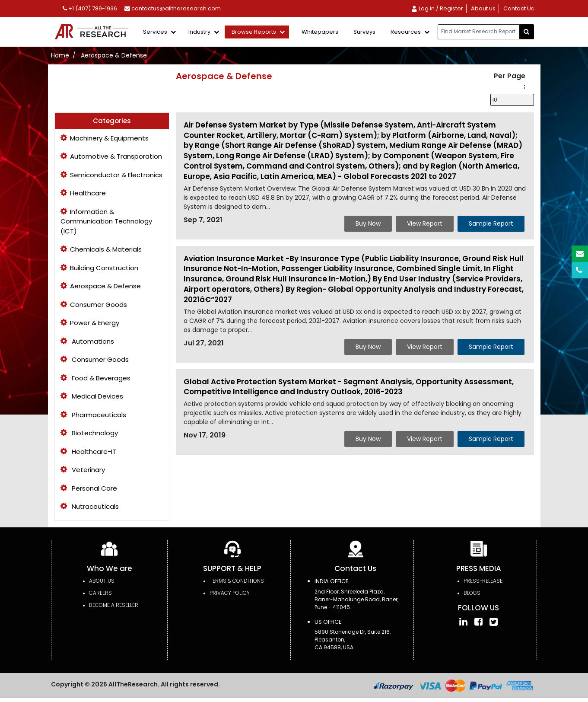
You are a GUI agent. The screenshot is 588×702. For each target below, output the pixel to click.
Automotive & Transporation (111, 156)
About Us (102, 581)
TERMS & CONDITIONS (237, 581)
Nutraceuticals (90, 506)
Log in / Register (437, 8)
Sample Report (491, 223)
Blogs (472, 593)
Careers (100, 593)
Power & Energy (90, 323)
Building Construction (99, 268)
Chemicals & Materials (101, 249)
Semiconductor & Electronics (111, 175)
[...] (479, 32)
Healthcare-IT (88, 452)
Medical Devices (92, 396)
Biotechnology (89, 433)
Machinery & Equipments (105, 138)
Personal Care (89, 488)
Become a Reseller (114, 605)
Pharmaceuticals (93, 415)
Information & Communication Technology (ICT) (106, 221)
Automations (87, 341)
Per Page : (510, 81)
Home (60, 55)
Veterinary (83, 470)
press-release (483, 581)
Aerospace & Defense (114, 55)
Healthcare (83, 193)
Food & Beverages (95, 378)
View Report (425, 223)
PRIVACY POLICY (230, 593)
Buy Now (368, 223)
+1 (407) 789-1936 (90, 8)
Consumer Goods (94, 305)
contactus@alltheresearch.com (173, 8)
